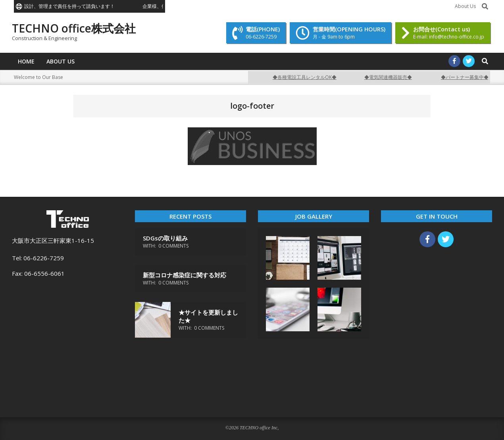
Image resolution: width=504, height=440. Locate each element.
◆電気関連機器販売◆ (392, 77)
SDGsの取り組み (165, 238)
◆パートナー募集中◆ (469, 77)
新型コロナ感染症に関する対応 (185, 275)
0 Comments (173, 246)
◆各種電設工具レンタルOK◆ (309, 77)
